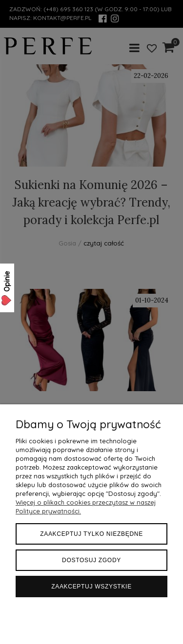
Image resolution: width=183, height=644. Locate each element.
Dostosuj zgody (91, 560)
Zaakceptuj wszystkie (91, 587)
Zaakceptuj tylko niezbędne (91, 534)
